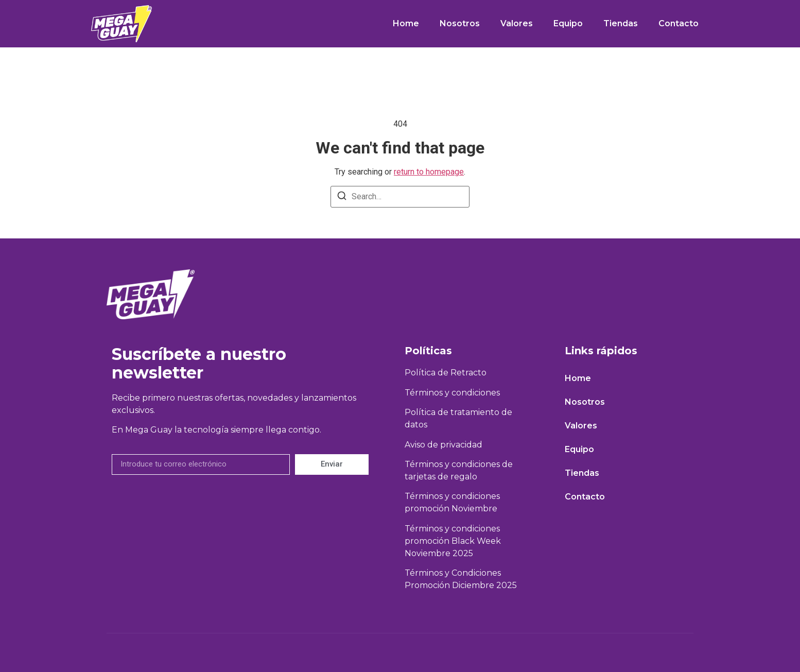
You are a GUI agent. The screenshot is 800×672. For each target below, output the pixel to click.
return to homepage (429, 172)
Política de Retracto (446, 373)
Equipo (568, 23)
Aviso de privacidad (444, 445)
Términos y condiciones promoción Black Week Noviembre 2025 (453, 541)
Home (406, 23)
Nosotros (460, 23)
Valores (517, 23)
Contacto (679, 23)
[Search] (342, 197)
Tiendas (621, 23)
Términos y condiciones (452, 393)
